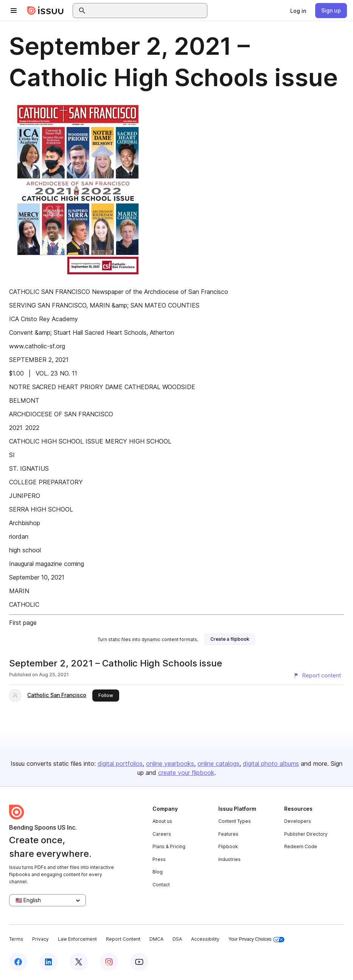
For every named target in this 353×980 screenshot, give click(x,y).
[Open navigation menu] (14, 11)
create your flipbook (186, 773)
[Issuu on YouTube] (139, 962)
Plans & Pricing (169, 846)
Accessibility (205, 939)
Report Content (123, 939)
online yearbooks (170, 764)
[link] (298, 11)
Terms (16, 939)
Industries (229, 859)
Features (228, 834)
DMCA (156, 939)
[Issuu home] (45, 11)
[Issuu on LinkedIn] (48, 962)
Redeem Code (301, 846)
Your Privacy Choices (257, 939)
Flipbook (228, 846)
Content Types (235, 821)
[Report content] (317, 675)
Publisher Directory (306, 834)
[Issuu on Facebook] (18, 962)
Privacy (40, 939)
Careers (162, 834)
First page (23, 623)
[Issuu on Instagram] (109, 962)
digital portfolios (120, 764)
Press (159, 859)
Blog (158, 872)
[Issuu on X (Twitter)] (79, 962)
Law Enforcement (77, 939)
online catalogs (218, 764)
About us (162, 821)
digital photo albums (271, 764)
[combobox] (147, 11)
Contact (161, 885)
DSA (177, 939)
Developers (298, 821)
